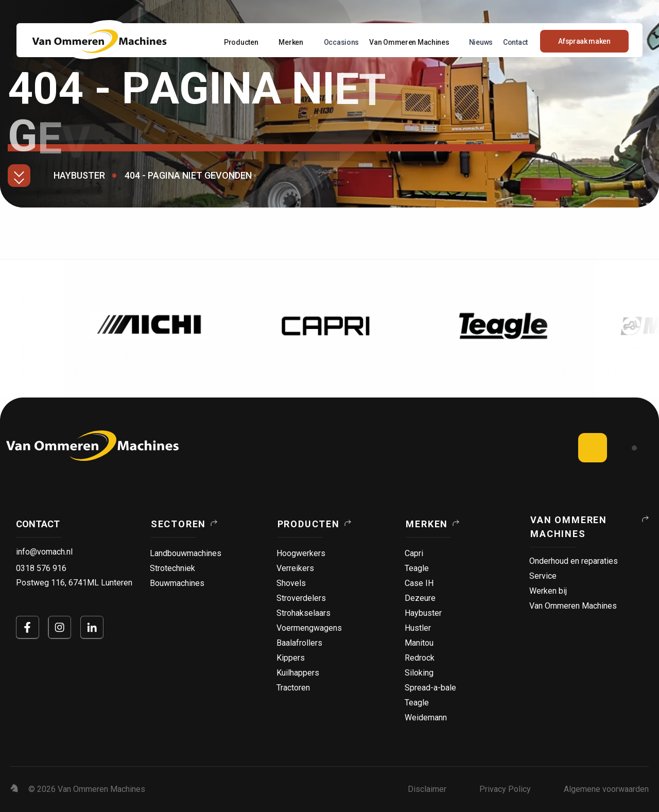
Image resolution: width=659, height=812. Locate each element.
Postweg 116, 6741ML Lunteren (74, 583)
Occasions (341, 42)
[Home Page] (99, 41)
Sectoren (178, 524)
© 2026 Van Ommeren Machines (87, 789)
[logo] (92, 446)
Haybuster (79, 175)
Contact (515, 42)
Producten (241, 42)
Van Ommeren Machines (409, 42)
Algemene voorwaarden (606, 789)
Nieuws (481, 42)
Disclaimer (427, 789)
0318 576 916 (41, 568)
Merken (291, 42)
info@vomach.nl (44, 552)
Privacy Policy (505, 789)
